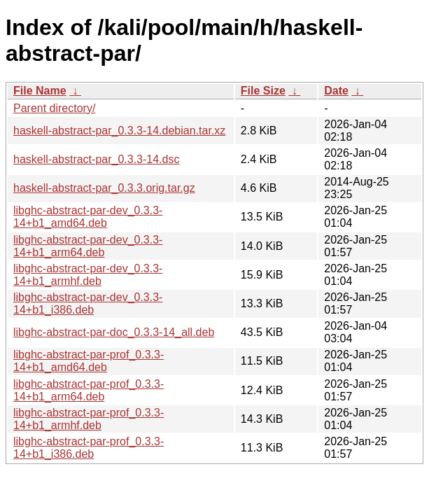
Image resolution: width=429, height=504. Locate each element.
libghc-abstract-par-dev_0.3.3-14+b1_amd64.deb (88, 217)
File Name (40, 91)
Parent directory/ (54, 108)
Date (336, 91)
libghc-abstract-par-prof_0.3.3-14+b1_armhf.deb (89, 419)
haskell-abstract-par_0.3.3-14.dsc (96, 159)
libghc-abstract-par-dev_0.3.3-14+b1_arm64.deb (88, 246)
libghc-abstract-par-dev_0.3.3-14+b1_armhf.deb (88, 275)
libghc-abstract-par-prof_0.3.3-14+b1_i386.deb (89, 448)
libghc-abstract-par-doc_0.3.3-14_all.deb (114, 332)
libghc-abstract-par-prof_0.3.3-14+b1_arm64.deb (89, 390)
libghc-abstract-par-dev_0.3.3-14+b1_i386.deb (88, 303)
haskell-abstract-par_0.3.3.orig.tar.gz (104, 188)
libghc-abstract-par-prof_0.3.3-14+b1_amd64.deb (89, 361)
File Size (263, 91)
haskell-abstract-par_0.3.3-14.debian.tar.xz (119, 131)
